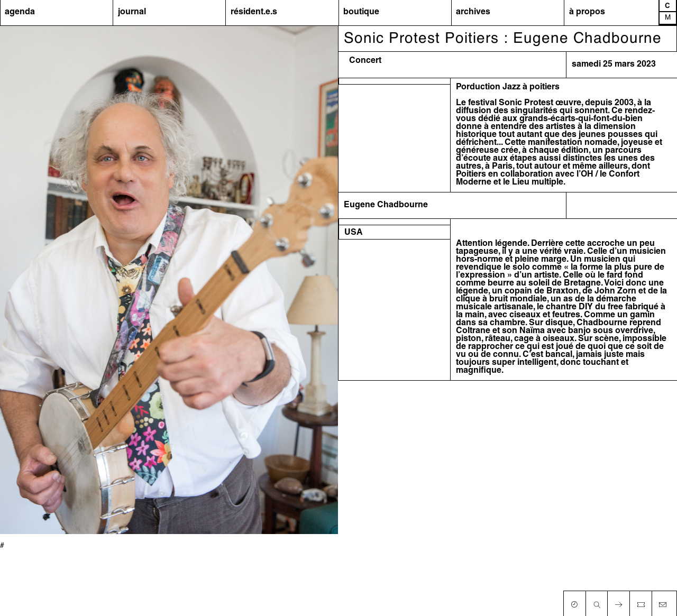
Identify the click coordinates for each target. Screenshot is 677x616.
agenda (20, 12)
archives (473, 12)
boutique (361, 12)
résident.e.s (254, 12)
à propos (587, 12)
